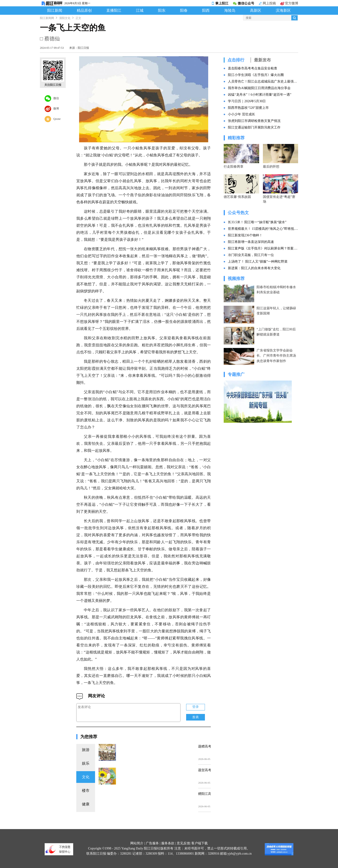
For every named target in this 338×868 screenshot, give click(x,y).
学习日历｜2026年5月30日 (247, 101)
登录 (196, 707)
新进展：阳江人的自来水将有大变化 (254, 268)
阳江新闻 (55, 11)
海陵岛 (230, 11)
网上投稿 (267, 3)
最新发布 (262, 60)
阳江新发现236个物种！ (245, 235)
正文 (78, 18)
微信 (52, 98)
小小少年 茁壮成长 (242, 114)
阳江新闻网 (47, 18)
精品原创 (84, 11)
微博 (52, 109)
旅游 (86, 750)
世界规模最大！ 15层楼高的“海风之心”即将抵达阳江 (266, 229)
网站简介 (137, 843)
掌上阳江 (220, 3)
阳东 (162, 11)
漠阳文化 (65, 18)
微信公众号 (243, 4)
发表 (196, 717)
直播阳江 (114, 11)
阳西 (206, 11)
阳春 (184, 11)
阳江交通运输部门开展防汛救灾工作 (254, 127)
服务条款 (168, 843)
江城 (140, 11)
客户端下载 (200, 843)
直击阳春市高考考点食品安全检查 (253, 68)
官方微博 (289, 3)
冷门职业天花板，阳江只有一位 (251, 255)
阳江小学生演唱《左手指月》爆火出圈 (256, 75)
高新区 (256, 11)
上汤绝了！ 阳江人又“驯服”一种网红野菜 (258, 262)
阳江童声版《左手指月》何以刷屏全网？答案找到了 (266, 248)
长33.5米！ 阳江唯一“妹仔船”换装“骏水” (257, 222)
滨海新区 (283, 11)
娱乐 (86, 763)
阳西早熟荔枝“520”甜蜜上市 (248, 108)
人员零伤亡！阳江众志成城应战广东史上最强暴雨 (263, 81)
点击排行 (236, 60)
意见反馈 (183, 843)
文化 (86, 777)
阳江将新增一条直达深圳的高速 (251, 242)
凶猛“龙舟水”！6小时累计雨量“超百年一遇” (260, 95)
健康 (86, 804)
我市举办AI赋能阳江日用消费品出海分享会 (259, 88)
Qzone (53, 119)
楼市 (86, 791)
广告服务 (152, 843)
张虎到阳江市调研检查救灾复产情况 (254, 121)
